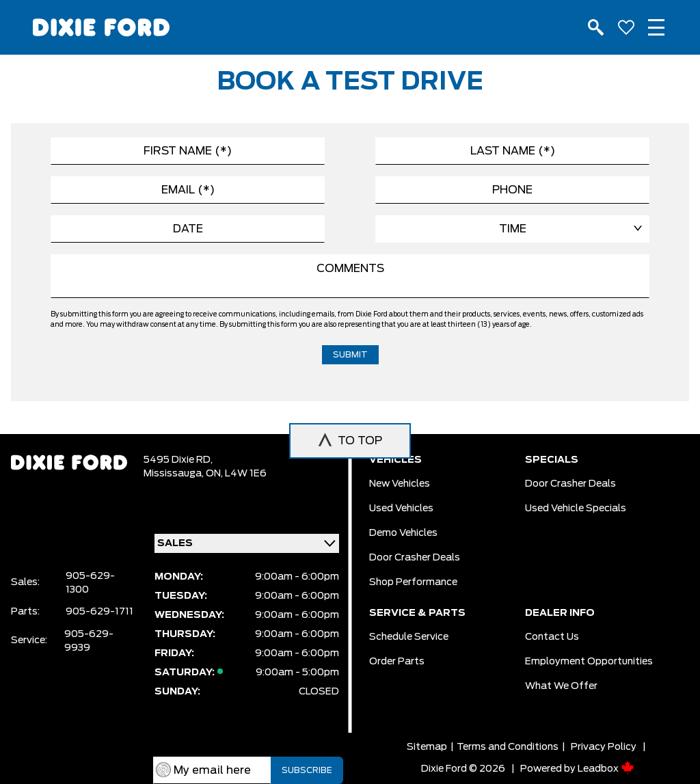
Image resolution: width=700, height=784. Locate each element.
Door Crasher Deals (415, 558)
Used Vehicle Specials (576, 509)
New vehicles (400, 484)
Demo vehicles (403, 533)
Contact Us (552, 637)
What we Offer (561, 686)
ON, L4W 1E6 (236, 474)
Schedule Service (409, 637)
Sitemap (427, 747)
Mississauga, (175, 474)
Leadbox (606, 769)
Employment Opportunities (589, 662)
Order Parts (397, 662)
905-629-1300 (90, 583)
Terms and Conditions (508, 747)
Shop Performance (413, 582)
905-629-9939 (89, 641)
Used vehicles (401, 509)
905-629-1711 (99, 612)
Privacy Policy (604, 747)
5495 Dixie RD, (178, 460)
